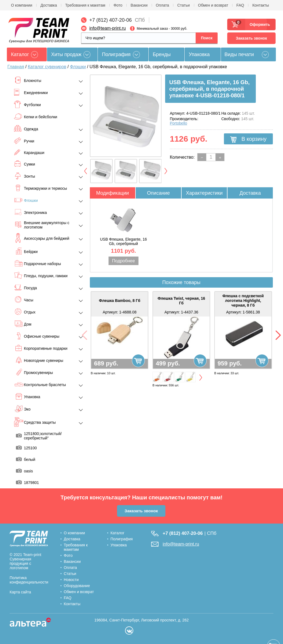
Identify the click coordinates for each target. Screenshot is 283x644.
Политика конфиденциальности (29, 580)
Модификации (113, 193)
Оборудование (77, 586)
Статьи (183, 5)
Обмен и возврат (213, 5)
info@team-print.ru (108, 28)
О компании (22, 5)
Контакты (260, 5)
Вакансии (139, 5)
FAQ (240, 5)
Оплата (162, 5)
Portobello (178, 123)
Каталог (117, 533)
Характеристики (204, 193)
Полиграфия (116, 54)
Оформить (258, 24)
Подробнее (124, 261)
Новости (71, 580)
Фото (118, 5)
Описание (158, 193)
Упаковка (199, 54)
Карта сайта (20, 592)
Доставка (49, 5)
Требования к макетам (85, 5)
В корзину (248, 139)
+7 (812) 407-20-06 (111, 20)
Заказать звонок (251, 38)
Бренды (162, 54)
